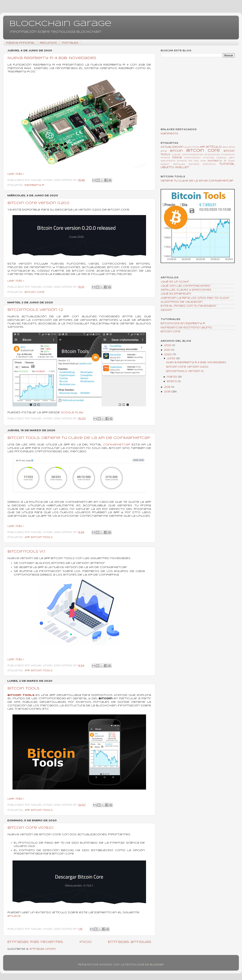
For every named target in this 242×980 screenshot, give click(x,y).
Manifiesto (169, 134)
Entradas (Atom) (43, 949)
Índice (177, 158)
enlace (14, 916)
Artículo (214, 147)
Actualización (172, 147)
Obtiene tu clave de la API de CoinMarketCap (197, 181)
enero (172, 382)
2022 (168, 345)
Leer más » (16, 174)
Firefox (165, 158)
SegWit (165, 164)
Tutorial (227, 164)
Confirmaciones (193, 155)
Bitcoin (176, 151)
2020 (168, 355)
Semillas (179, 164)
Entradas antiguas (130, 942)
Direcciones (212, 155)
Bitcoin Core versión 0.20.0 (38, 203)
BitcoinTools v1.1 (26, 552)
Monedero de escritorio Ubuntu (186, 328)
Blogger (157, 965)
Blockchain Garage (60, 24)
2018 (168, 392)
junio (171, 359)
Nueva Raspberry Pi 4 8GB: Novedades (52, 58)
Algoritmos (192, 147)
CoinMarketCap (117, 445)
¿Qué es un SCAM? (175, 282)
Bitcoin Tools (42, 537)
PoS (196, 161)
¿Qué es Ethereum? (176, 294)
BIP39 (164, 151)
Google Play (72, 413)
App (27, 537)
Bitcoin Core (35, 292)
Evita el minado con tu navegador (189, 306)
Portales (70, 43)
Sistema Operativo (202, 164)
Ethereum (228, 155)
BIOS (225, 147)
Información (192, 158)
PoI (190, 161)
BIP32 (232, 147)
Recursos (48, 43)
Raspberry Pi (34, 185)
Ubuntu (167, 167)
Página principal (20, 43)
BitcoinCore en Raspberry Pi (183, 324)
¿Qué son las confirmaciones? (186, 286)
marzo (172, 377)
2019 (168, 387)
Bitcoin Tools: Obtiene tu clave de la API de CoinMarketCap (79, 438)
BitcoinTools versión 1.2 (35, 310)
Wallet (182, 167)
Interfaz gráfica (215, 158)
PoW (203, 161)
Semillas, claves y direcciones (186, 290)
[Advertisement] (198, 93)
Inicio (86, 942)
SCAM (231, 161)
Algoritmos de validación (182, 302)
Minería (182, 161)
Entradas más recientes (35, 942)
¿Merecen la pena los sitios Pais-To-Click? (195, 298)
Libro (232, 158)
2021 (168, 350)
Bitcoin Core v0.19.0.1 (30, 828)
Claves (176, 155)
